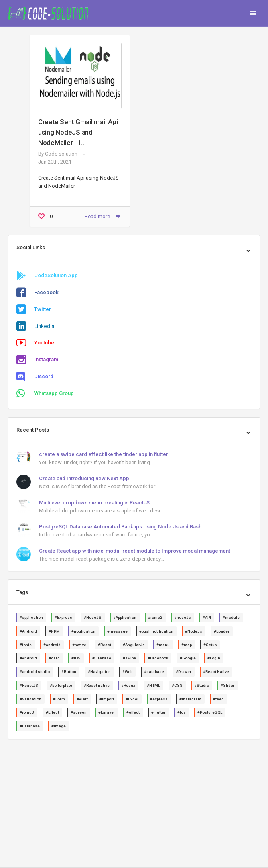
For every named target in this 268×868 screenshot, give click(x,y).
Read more (103, 216)
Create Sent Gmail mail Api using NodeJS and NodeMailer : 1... (78, 132)
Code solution (61, 154)
